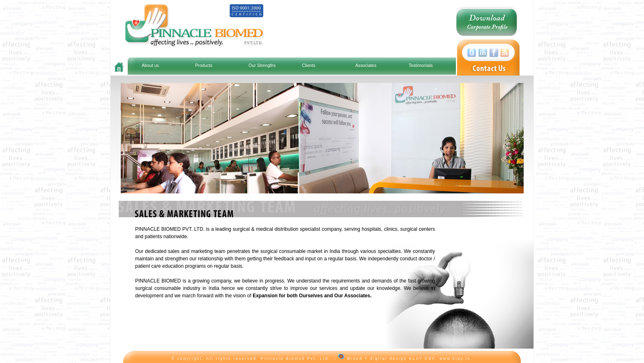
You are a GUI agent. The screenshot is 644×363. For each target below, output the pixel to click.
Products (204, 65)
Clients (309, 65)
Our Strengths (262, 65)
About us (150, 65)
